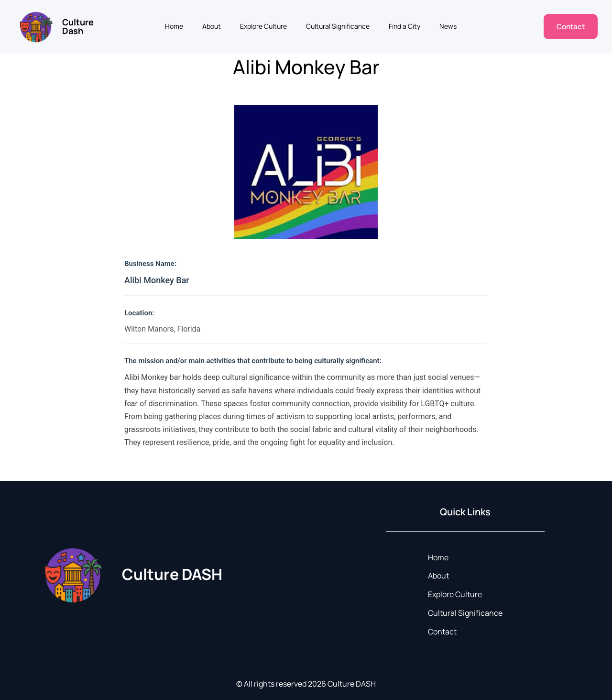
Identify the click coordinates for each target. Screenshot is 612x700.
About (212, 26)
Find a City (404, 26)
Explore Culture (263, 26)
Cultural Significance (338, 26)
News (448, 26)
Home (174, 26)
